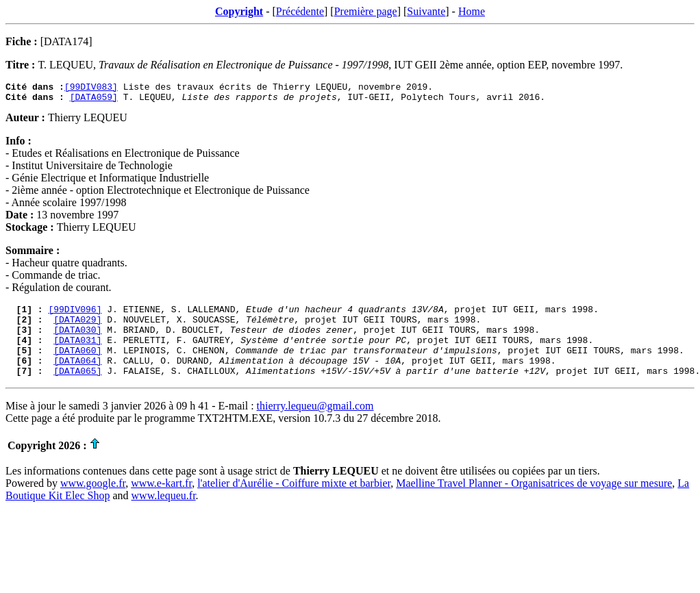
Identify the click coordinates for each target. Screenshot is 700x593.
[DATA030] (77, 340)
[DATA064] (77, 377)
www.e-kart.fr (161, 502)
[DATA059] (94, 101)
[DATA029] (77, 327)
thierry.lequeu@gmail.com (315, 424)
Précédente (300, 11)
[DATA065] (77, 389)
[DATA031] (77, 352)
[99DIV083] (91, 88)
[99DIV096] (75, 315)
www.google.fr (93, 502)
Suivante (426, 11)
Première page (366, 11)
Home (472, 11)
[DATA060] (77, 364)
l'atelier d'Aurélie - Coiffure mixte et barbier (294, 502)
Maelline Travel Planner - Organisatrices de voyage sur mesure (534, 502)
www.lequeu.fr (164, 514)
